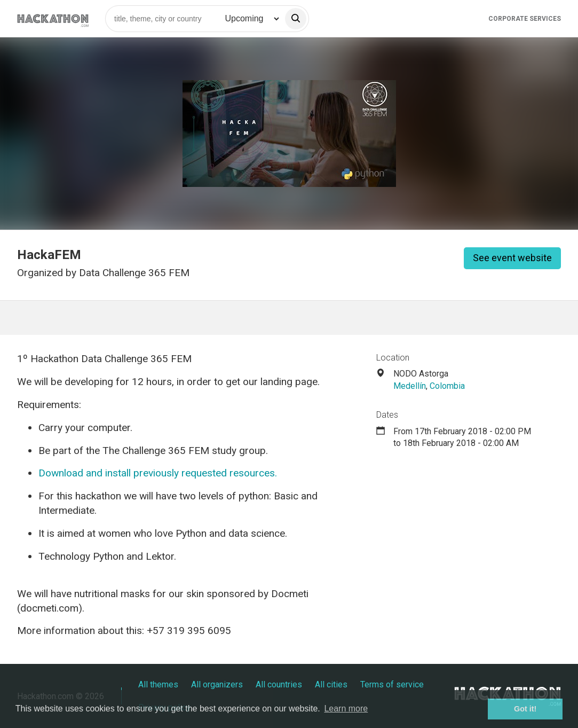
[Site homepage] (53, 18)
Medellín (410, 386)
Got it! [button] (525, 709)
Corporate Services (525, 19)
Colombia (447, 386)
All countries (279, 684)
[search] (296, 19)
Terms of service (392, 684)
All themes (158, 684)
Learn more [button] (346, 709)
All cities (331, 684)
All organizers (217, 684)
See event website (512, 258)
